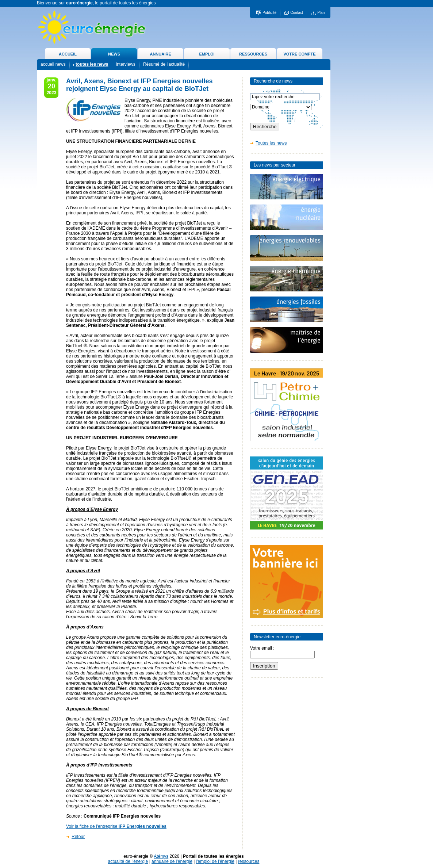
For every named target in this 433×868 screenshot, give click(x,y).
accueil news (53, 64)
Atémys (161, 856)
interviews (125, 64)
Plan (321, 13)
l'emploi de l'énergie (215, 861)
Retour (78, 837)
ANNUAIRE (160, 54)
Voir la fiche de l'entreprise (116, 826)
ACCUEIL (68, 54)
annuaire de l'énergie (172, 861)
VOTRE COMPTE (299, 54)
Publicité (269, 13)
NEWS (114, 54)
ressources (249, 861)
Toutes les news (271, 143)
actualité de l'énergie (128, 861)
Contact (296, 13)
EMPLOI (207, 54)
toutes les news (92, 64)
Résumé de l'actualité (164, 64)
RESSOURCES (253, 54)
